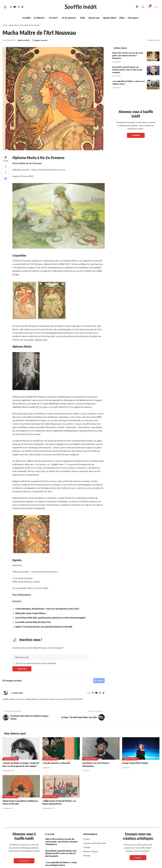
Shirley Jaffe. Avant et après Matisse (30, 613)
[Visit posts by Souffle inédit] (6, 693)
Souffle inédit (18, 693)
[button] (5, 7)
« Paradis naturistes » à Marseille (56, 763)
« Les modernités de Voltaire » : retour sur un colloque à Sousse (61, 864)
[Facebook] (11, 7)
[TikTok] (23, 7)
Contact (138, 858)
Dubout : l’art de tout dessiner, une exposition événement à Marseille (44, 627)
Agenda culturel (13, 25)
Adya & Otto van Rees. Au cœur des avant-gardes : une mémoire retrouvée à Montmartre (128, 56)
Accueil (5, 25)
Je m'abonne (136, 135)
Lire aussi (17, 601)
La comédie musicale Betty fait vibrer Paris (33, 622)
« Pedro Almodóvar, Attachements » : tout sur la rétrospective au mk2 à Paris (47, 609)
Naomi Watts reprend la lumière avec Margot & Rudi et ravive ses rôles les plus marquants (127, 70)
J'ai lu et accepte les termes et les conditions (36, 663)
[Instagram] (19, 7)
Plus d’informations (22, 595)
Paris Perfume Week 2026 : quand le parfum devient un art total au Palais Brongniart (50, 618)
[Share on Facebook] (6, 166)
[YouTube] (15, 7)
